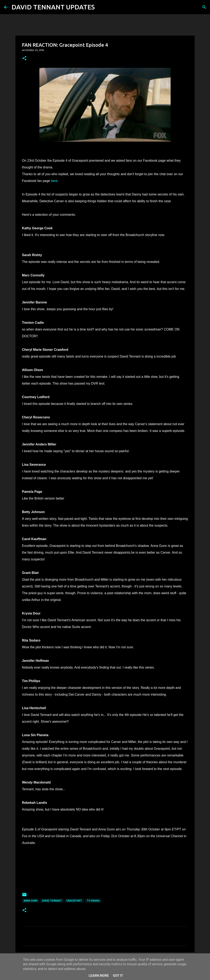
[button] (24, 58)
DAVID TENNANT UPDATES (53, 7)
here (54, 181)
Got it (118, 976)
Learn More (99, 976)
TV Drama (93, 901)
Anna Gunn (30, 901)
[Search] (100, 7)
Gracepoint (74, 901)
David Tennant (52, 901)
